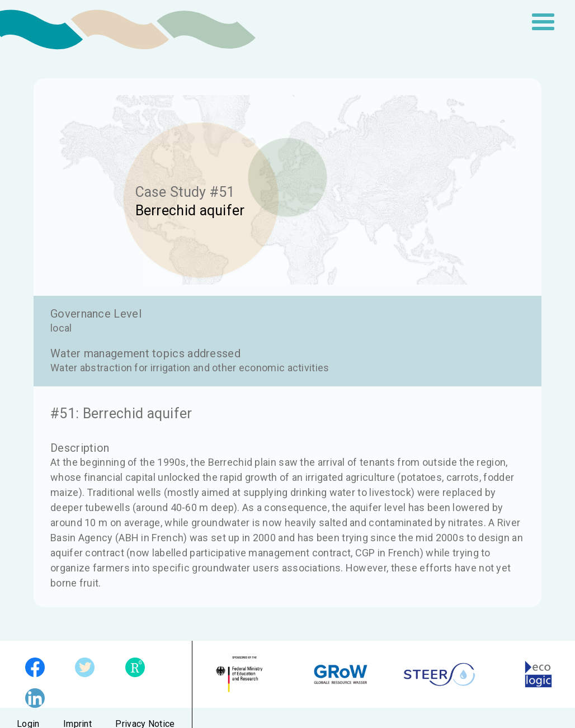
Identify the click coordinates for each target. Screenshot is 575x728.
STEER (439, 674)
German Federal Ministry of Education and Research (242, 674)
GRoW (341, 674)
